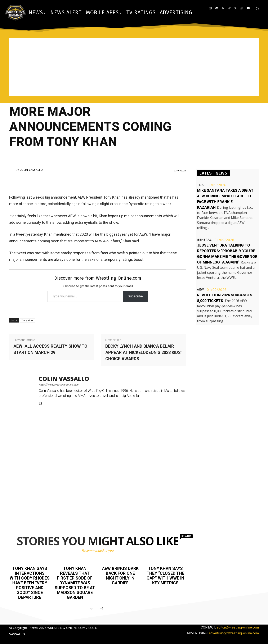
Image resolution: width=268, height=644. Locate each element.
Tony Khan (28, 321)
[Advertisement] (134, 67)
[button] (257, 9)
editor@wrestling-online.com (238, 626)
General (204, 240)
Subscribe (135, 296)
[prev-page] (92, 607)
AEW (200, 289)
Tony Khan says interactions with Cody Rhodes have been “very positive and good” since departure (30, 582)
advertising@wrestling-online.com (234, 632)
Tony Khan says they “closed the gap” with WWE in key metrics (166, 575)
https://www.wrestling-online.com (59, 385)
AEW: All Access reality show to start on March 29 (50, 349)
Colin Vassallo (31, 170)
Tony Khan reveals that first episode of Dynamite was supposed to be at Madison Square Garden (75, 582)
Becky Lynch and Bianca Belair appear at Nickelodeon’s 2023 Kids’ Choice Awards (144, 352)
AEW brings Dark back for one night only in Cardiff (120, 575)
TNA (200, 185)
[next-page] (102, 607)
